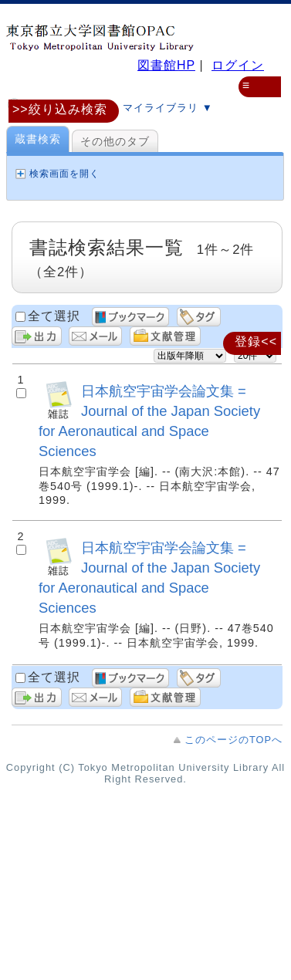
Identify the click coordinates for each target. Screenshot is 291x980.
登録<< (256, 341)
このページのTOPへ (233, 740)
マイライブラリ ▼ (154, 107)
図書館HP (166, 65)
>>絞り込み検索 (60, 109)
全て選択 (54, 316)
